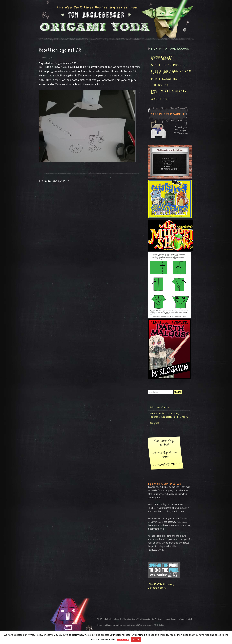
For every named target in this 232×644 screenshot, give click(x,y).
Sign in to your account (171, 49)
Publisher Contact (160, 407)
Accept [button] (136, 640)
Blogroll (155, 423)
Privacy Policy (141, 631)
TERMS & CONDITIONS (160, 631)
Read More (123, 640)
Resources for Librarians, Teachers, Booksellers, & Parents (169, 415)
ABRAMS (127, 631)
